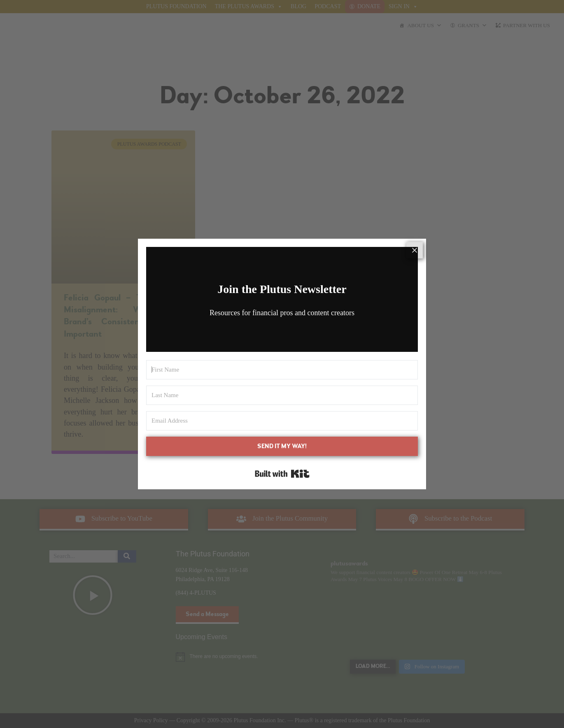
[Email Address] (282, 421)
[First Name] (282, 370)
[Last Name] (282, 395)
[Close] (415, 250)
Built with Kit (282, 474)
